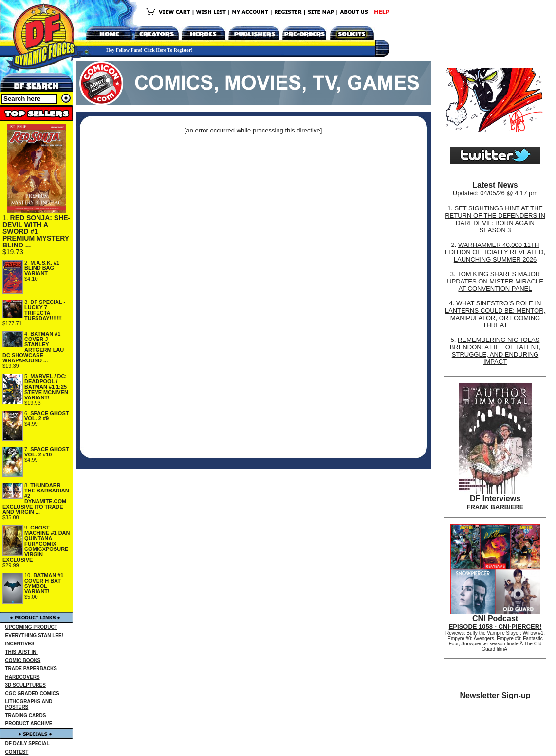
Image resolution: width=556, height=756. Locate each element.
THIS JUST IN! (22, 652)
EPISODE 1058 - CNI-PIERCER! (495, 627)
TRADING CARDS (26, 715)
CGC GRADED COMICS (32, 693)
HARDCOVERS (23, 677)
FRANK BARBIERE (495, 507)
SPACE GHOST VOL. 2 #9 (47, 416)
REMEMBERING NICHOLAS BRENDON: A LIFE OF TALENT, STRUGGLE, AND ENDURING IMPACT (495, 351)
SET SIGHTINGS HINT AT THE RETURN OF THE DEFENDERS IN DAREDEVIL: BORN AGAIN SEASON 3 (495, 219)
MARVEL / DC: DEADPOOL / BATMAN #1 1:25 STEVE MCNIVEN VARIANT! (46, 387)
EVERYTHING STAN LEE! (34, 635)
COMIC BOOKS (23, 660)
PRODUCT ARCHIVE (29, 724)
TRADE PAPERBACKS (31, 669)
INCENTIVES (20, 644)
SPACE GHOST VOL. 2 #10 (47, 452)
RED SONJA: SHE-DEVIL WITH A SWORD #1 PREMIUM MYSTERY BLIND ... (36, 231)
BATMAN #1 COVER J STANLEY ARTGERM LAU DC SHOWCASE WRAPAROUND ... (33, 347)
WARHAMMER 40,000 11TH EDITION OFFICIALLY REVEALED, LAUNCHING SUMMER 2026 (495, 252)
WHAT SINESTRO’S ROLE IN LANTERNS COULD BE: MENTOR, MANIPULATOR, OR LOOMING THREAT (495, 314)
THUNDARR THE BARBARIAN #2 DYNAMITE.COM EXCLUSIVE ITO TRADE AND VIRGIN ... (36, 499)
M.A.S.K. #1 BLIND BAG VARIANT (42, 268)
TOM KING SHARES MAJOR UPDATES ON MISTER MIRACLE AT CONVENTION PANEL (495, 281)
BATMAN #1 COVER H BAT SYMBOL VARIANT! (44, 583)
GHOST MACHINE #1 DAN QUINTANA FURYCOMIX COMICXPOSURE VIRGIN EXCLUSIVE (36, 544)
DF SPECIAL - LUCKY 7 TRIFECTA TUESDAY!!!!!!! (45, 310)
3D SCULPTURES (26, 685)
